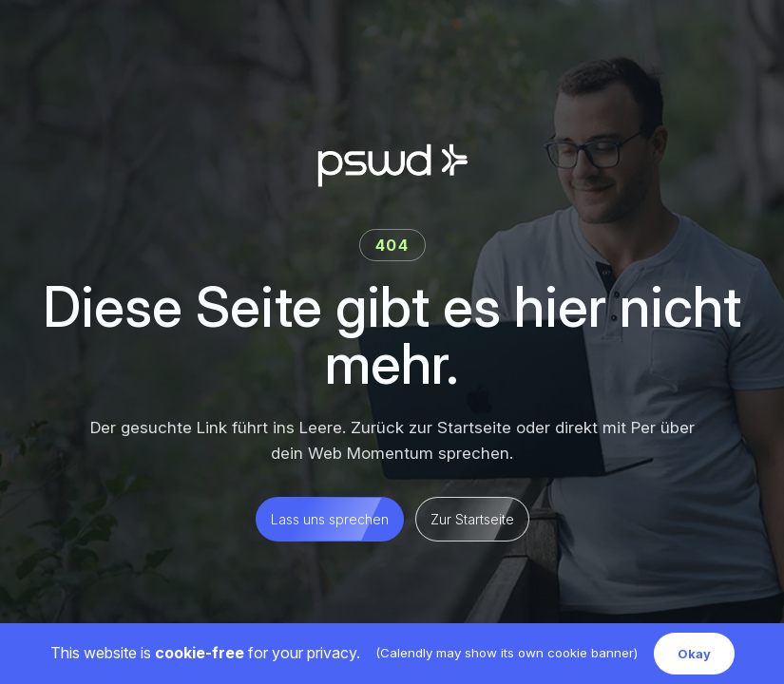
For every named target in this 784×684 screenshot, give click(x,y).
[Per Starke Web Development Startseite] (392, 165)
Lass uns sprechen (330, 519)
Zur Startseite (472, 519)
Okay (694, 654)
